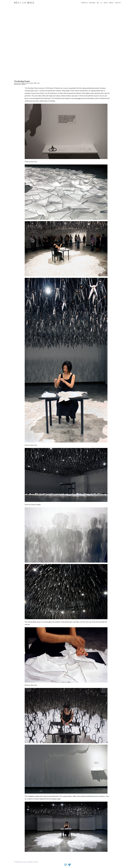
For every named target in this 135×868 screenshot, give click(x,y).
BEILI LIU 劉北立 (24, 3)
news (106, 3)
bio (98, 3)
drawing (92, 3)
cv (101, 3)
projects (84, 3)
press (111, 3)
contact (118, 3)
